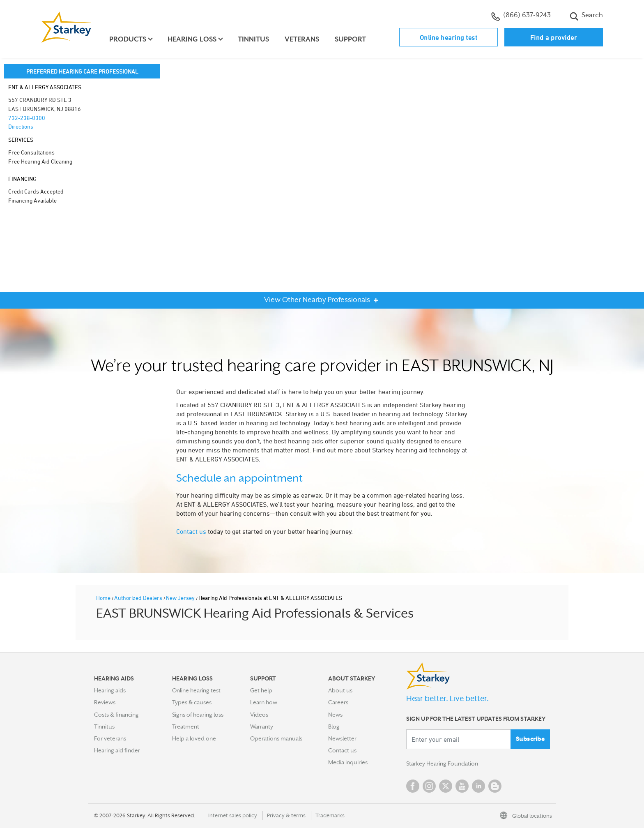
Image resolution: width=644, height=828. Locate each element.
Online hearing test (449, 37)
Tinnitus (254, 39)
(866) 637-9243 (521, 16)
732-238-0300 (27, 118)
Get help (261, 690)
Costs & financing (116, 715)
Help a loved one (194, 738)
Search (586, 16)
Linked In (478, 786)
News (335, 715)
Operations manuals (276, 738)
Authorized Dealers (139, 598)
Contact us (191, 531)
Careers (338, 702)
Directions (21, 126)
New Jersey (181, 598)
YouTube (462, 786)
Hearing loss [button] (192, 39)
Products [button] (128, 39)
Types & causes (192, 702)
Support (351, 39)
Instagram (429, 786)
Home (104, 598)
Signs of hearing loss (198, 715)
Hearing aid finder (117, 750)
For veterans (110, 738)
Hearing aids (110, 690)
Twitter (446, 786)
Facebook (413, 786)
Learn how (264, 702)
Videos (259, 715)
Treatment (186, 727)
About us (340, 690)
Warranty (262, 727)
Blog (334, 727)
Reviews (105, 702)
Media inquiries (348, 762)
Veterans (302, 39)
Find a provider (554, 37)
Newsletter (342, 738)
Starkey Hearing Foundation (442, 764)
